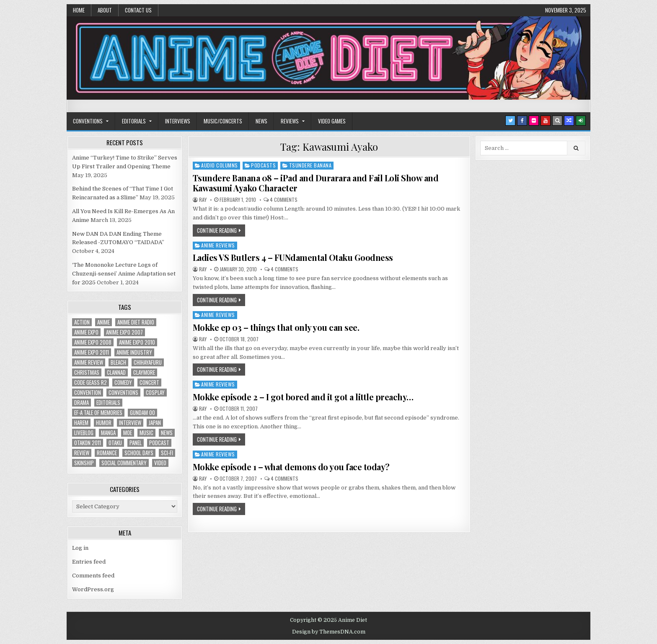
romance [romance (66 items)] (107, 453)
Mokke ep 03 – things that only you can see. (276, 327)
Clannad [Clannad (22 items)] (116, 372)
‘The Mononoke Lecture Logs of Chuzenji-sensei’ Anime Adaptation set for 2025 (124, 274)
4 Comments (284, 200)
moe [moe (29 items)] (128, 433)
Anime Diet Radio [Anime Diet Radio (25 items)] (136, 322)
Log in (80, 548)
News (261, 121)
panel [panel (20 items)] (136, 443)
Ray (203, 200)
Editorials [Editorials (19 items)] (108, 403)
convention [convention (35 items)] (88, 393)
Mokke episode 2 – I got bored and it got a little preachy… (303, 397)
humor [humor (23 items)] (104, 423)
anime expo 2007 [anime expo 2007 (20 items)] (124, 332)
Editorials (134, 121)
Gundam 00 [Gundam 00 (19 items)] (142, 413)
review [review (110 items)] (82, 453)
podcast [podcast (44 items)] (159, 443)
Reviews (290, 121)
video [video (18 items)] (160, 463)
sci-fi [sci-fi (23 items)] (167, 453)
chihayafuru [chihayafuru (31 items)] (148, 362)
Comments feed (93, 576)
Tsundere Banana (310, 165)
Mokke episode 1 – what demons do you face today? (291, 467)
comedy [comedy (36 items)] (123, 383)
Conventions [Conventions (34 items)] (123, 393)
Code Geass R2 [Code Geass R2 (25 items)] (91, 383)
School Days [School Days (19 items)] (139, 453)
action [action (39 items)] (82, 322)
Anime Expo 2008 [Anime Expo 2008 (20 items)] (93, 342)
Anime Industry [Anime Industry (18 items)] (134, 352)
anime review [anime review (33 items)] (89, 362)
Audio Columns (220, 165)
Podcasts (263, 165)
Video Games (332, 121)
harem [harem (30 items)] (81, 423)
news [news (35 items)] (167, 433)
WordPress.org (93, 589)
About (105, 10)
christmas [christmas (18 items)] (87, 372)
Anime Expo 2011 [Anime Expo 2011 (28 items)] (92, 352)
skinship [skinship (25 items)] (84, 463)
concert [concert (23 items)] (149, 383)
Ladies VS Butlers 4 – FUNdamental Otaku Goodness (293, 257)
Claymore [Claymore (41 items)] (144, 372)
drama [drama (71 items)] (81, 403)
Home (79, 10)
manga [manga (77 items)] (108, 433)
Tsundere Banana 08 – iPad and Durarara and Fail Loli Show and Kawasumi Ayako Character (316, 183)
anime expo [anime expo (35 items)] (86, 332)
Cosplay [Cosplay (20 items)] (155, 393)
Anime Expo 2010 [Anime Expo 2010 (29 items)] (137, 342)
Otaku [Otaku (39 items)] (115, 443)
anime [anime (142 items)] (103, 322)
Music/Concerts (223, 121)
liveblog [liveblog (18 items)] (84, 433)
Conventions (88, 121)
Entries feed (89, 562)
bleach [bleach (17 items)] (118, 362)
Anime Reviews (218, 245)
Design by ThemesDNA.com (329, 632)
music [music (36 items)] (146, 433)
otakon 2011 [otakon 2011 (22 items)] (88, 443)
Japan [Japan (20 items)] (155, 423)
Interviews (178, 121)
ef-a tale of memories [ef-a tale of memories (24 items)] (98, 413)
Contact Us (138, 10)
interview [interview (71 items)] (130, 423)
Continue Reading (217, 230)
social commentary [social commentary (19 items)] (124, 463)
